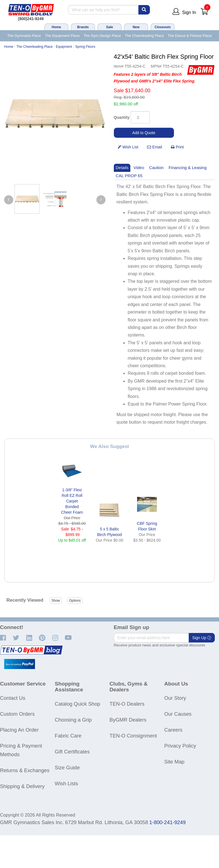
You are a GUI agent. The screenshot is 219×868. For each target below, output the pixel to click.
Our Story (175, 698)
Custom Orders (17, 714)
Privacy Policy (180, 746)
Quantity (122, 117)
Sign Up (202, 638)
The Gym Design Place (102, 36)
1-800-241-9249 (168, 822)
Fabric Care (68, 736)
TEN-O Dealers (127, 704)
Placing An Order (19, 730)
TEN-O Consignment (133, 736)
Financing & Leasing (188, 168)
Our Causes (178, 714)
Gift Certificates (72, 752)
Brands (83, 27)
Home (56, 27)
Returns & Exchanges (25, 770)
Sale (109, 27)
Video (139, 168)
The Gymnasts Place (24, 36)
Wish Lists (66, 783)
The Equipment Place (62, 36)
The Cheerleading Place (144, 36)
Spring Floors (85, 47)
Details (122, 168)
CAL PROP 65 (129, 176)
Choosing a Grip (73, 720)
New (136, 27)
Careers (173, 730)
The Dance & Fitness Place (190, 36)
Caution (156, 168)
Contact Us (13, 698)
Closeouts (163, 27)
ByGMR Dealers (128, 720)
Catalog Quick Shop (77, 704)
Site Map (174, 762)
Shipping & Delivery (22, 786)
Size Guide (67, 768)
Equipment (64, 47)
